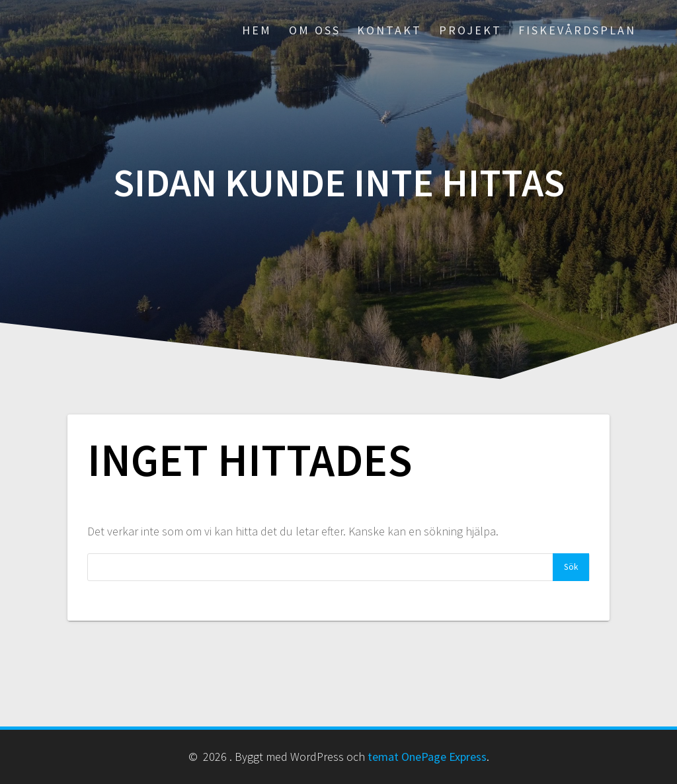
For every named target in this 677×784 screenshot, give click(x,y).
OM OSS (315, 30)
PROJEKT (470, 30)
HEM (257, 30)
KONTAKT (389, 30)
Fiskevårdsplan (577, 30)
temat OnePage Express (427, 757)
